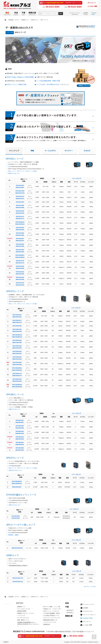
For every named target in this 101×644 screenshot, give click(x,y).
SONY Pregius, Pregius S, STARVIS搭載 (20, 77)
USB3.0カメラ (35, 20)
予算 (23, 14)
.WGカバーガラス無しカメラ (21, 525)
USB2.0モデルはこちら (15, 470)
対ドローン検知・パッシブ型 (52, 607)
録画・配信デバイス (23, 620)
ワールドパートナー (75, 14)
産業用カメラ (25, 20)
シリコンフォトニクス (50, 622)
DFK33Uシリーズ (15, 159)
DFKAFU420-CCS (18, 578)
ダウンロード (92, 3)
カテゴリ (20, 603)
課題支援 (32, 14)
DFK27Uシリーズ (15, 458)
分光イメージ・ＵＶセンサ (51, 611)
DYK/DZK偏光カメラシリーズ (21, 495)
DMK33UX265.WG (17, 548)
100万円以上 (70, 613)
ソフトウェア (21, 616)
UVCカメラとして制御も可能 (16, 84)
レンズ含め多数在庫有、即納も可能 (48, 81)
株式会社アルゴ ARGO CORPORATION (29, 631)
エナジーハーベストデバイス (52, 618)
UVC (9, 167)
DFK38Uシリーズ (15, 394)
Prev (7, 50)
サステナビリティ (88, 611)
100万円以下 (70, 610)
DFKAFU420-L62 (18, 582)
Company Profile (94, 14)
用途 (16, 14)
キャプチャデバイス (23, 618)
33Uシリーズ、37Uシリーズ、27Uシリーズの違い (23, 171)
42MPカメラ (13, 555)
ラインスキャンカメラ (24, 609)
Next (94, 50)
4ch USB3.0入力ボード (54, 84)
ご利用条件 (6, 642)
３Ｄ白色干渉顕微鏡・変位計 (52, 613)
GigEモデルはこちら (14, 173)
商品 (7, 14)
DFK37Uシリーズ (15, 291)
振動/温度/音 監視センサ (50, 620)
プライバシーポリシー (89, 615)
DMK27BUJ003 (17, 487)
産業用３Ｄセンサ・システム (26, 613)
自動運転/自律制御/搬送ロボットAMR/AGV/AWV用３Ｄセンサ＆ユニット (28, 624)
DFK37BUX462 (17, 326)
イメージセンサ (76, 179)
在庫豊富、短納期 (13, 535)
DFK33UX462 (20, 202)
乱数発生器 (47, 624)
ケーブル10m (41, 84)
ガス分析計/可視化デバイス (51, 616)
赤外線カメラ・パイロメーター (52, 609)
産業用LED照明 (22, 611)
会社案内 (86, 14)
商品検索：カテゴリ (14, 20)
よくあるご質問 (92, 6)
